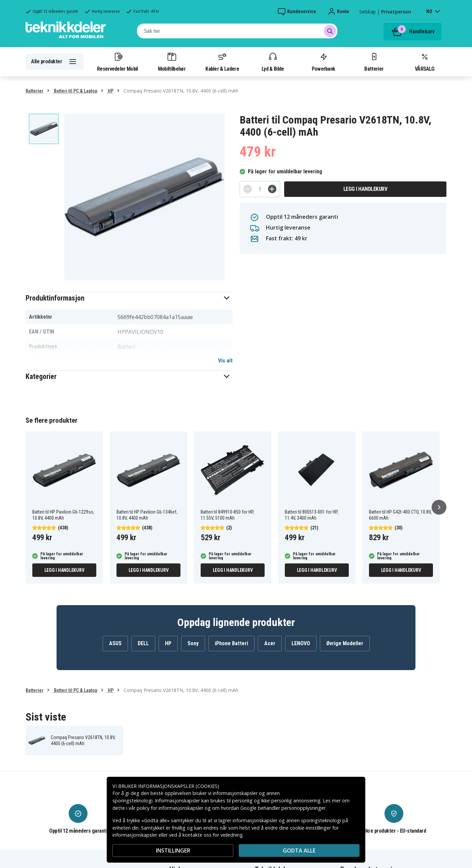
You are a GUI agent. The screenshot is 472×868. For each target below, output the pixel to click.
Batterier (374, 62)
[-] (248, 189)
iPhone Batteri (231, 643)
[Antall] (260, 189)
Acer (270, 643)
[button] (129, 298)
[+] (272, 189)
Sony (193, 643)
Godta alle (299, 850)
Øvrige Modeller (345, 643)
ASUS (115, 643)
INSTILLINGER (173, 850)
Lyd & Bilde (273, 62)
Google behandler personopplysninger (283, 808)
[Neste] (439, 507)
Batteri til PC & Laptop (75, 91)
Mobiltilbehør (172, 62)
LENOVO (301, 643)
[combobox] (237, 31)
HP (110, 91)
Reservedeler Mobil (117, 62)
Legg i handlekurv (365, 189)
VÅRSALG (425, 62)
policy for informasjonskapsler (170, 808)
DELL (143, 643)
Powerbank (324, 62)
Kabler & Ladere (222, 62)
